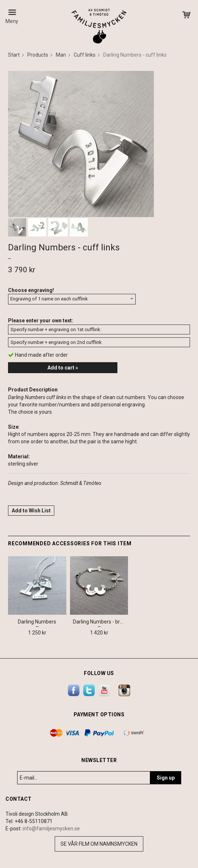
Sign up (166, 778)
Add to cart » (63, 368)
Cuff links (85, 55)
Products (38, 55)
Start (14, 55)
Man (61, 55)
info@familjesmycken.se (51, 829)
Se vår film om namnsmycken (99, 844)
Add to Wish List (31, 511)
